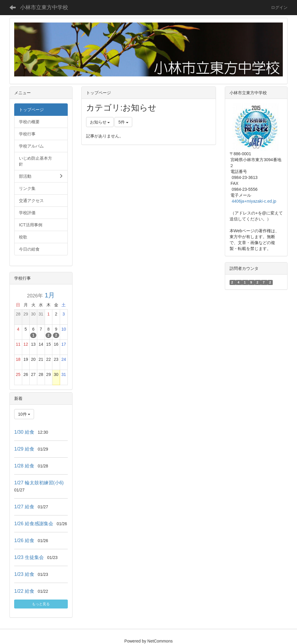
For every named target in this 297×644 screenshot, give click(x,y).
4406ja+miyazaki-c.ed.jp (254, 201)
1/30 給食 (24, 432)
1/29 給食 (24, 449)
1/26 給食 (24, 540)
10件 (24, 414)
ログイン (279, 7)
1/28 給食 (24, 466)
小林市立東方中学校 (44, 7)
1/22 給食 (24, 591)
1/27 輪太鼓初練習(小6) (39, 483)
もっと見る (41, 604)
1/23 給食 (24, 574)
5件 (123, 122)
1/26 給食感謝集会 (34, 524)
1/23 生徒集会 (29, 557)
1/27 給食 (24, 507)
